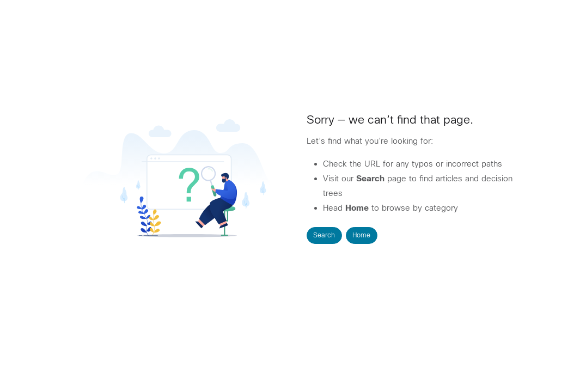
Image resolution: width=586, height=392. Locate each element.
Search (324, 235)
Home (361, 235)
